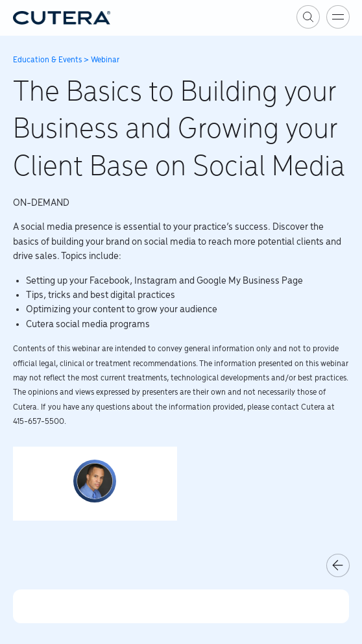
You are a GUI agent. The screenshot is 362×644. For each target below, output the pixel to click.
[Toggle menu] (338, 17)
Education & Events (47, 60)
